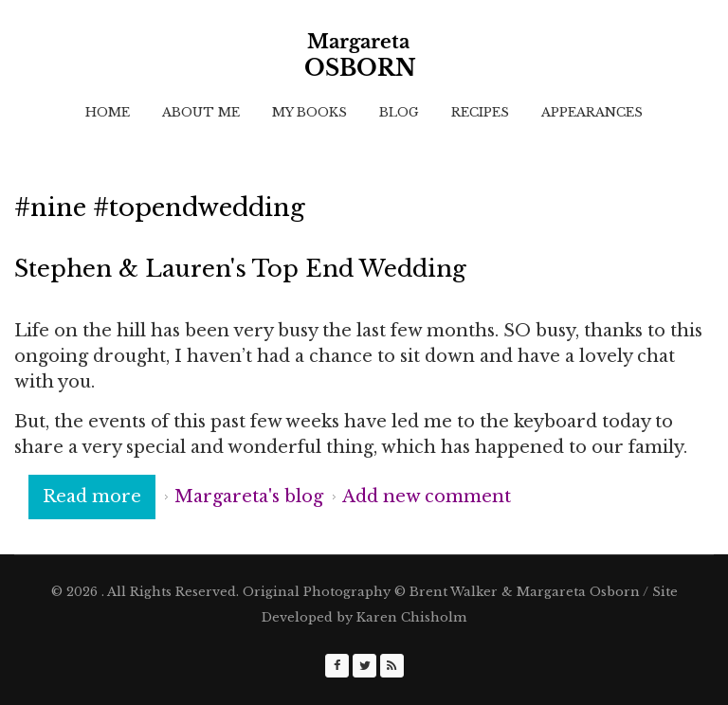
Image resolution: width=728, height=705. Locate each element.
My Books (309, 112)
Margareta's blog (249, 497)
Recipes (480, 112)
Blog (399, 112)
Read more (99, 496)
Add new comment (427, 497)
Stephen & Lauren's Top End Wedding (240, 269)
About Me (201, 112)
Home (108, 112)
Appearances (592, 112)
